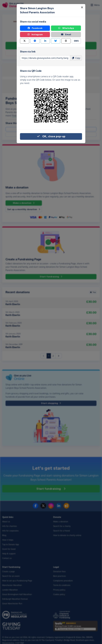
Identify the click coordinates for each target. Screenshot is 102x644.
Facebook (35, 28)
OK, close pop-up (51, 136)
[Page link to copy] (45, 58)
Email (66, 35)
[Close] (82, 7)
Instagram (35, 35)
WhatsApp (66, 28)
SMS (76, 41)
